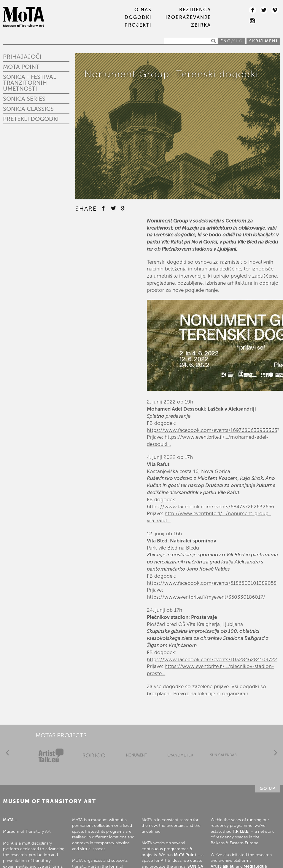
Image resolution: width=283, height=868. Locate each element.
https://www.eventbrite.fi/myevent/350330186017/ (206, 597)
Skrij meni (263, 41)
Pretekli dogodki (31, 119)
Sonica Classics (28, 109)
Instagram (252, 21)
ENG (226, 41)
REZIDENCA (195, 10)
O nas (143, 10)
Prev (7, 753)
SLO (238, 41)
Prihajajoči (22, 57)
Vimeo (275, 10)
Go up (268, 788)
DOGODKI (138, 17)
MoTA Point (21, 67)
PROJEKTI (138, 25)
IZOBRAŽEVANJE (188, 17)
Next (276, 753)
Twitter (264, 10)
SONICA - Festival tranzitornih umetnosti (30, 83)
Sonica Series (24, 99)
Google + (123, 208)
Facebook (252, 10)
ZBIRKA (201, 25)
